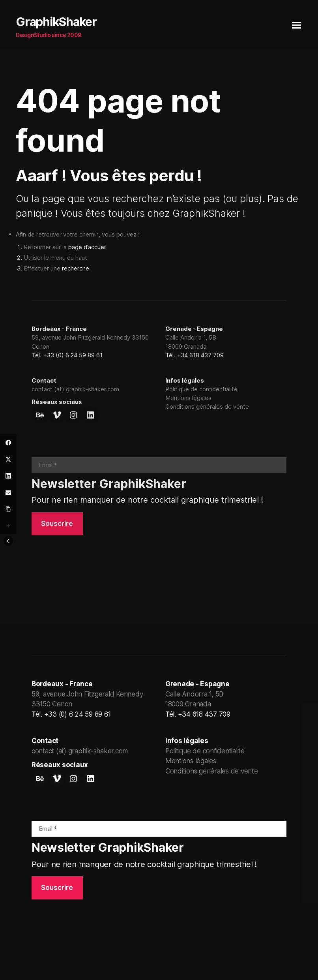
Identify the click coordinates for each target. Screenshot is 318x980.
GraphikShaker (56, 22)
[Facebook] (8, 443)
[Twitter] (8, 459)
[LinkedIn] (8, 476)
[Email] (8, 492)
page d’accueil (87, 247)
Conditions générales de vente (207, 406)
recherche (76, 268)
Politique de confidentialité (201, 389)
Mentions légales (188, 398)
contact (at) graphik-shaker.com (75, 389)
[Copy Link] (8, 509)
